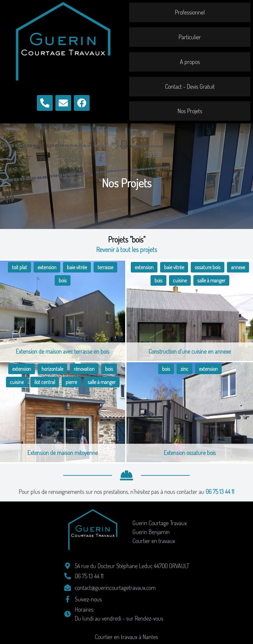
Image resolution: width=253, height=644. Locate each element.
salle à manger (211, 280)
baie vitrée (77, 267)
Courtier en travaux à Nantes (126, 637)
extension (47, 267)
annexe (238, 267)
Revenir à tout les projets (127, 249)
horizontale (52, 369)
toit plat (19, 267)
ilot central (45, 382)
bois (63, 280)
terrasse (105, 267)
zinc (184, 369)
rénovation (84, 369)
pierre (71, 382)
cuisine (180, 280)
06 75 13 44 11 (220, 492)
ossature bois (208, 267)
